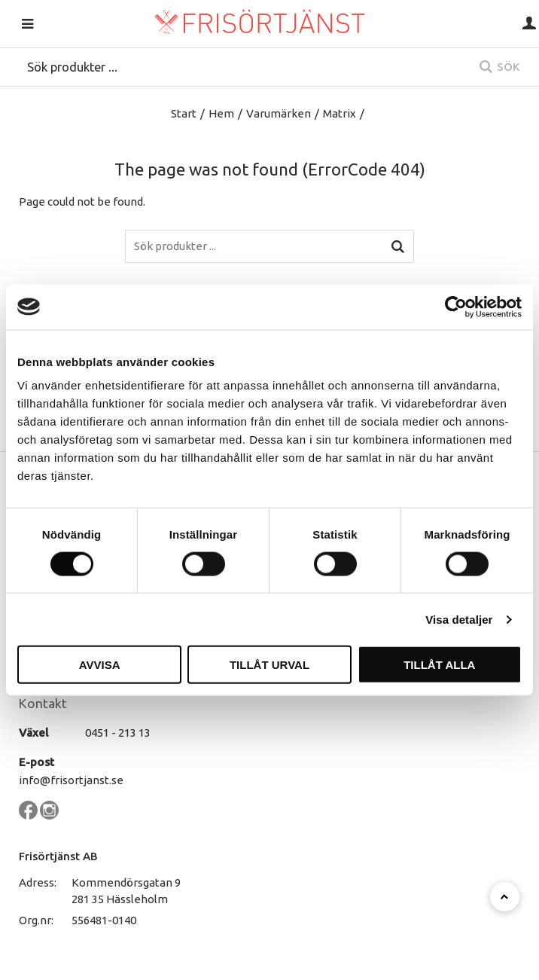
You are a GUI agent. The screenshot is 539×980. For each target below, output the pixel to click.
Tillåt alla (439, 665)
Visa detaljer (459, 619)
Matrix (340, 113)
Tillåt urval (269, 665)
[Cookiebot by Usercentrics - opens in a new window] (456, 307)
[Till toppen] (505, 897)
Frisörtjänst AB (58, 856)
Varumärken (279, 113)
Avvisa (100, 665)
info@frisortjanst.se (71, 780)
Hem (221, 113)
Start (184, 113)
